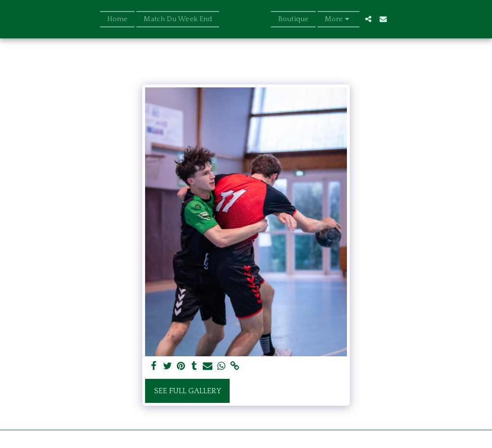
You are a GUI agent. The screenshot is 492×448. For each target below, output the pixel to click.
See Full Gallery (188, 391)
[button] (384, 19)
